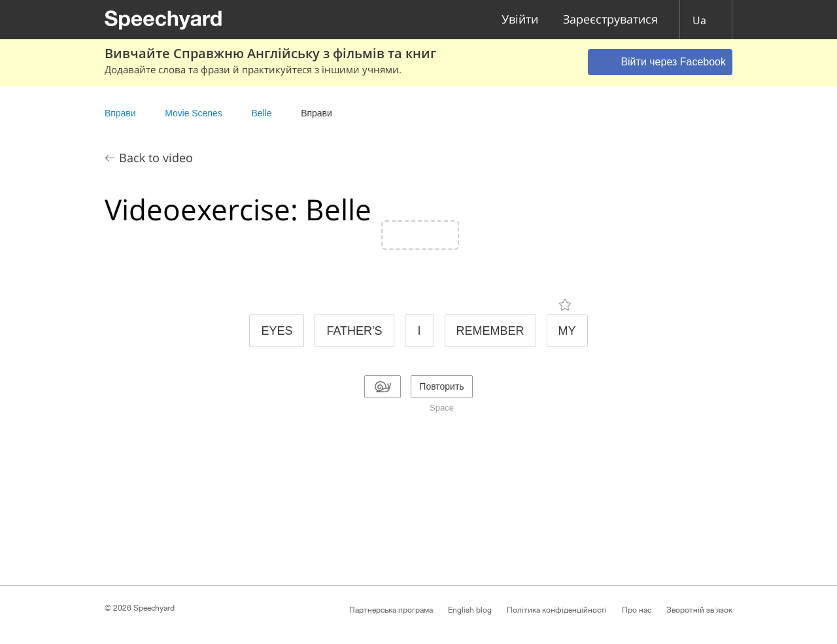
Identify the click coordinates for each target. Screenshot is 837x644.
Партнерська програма (391, 610)
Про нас (637, 610)
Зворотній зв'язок (699, 610)
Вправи (120, 113)
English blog (470, 610)
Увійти (520, 20)
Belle (263, 113)
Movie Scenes (193, 113)
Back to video (156, 158)
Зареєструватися (610, 20)
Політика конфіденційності (557, 610)
